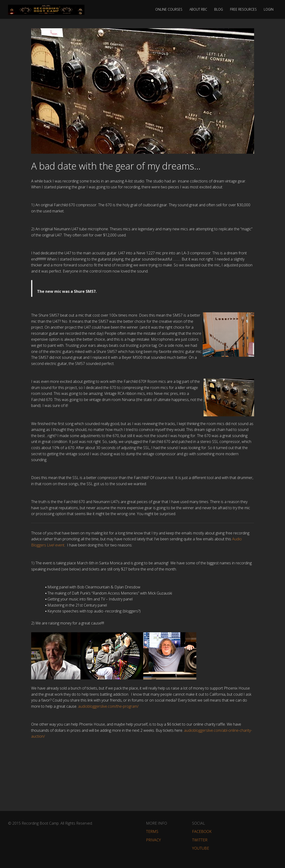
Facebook (202, 831)
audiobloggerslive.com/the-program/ (108, 706)
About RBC (198, 9)
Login (269, 9)
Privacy (153, 840)
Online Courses (169, 9)
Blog (219, 9)
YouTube (201, 848)
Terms (152, 831)
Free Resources (243, 9)
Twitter (200, 840)
